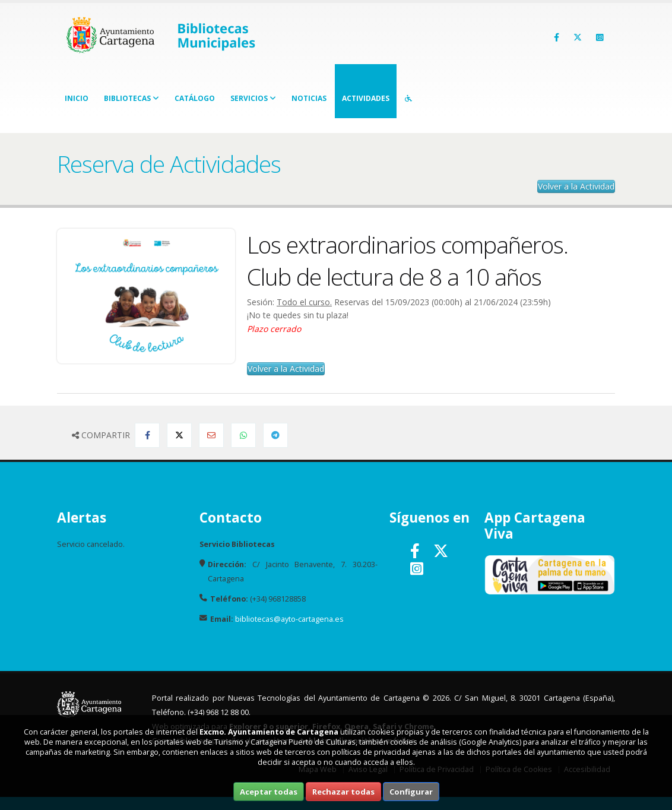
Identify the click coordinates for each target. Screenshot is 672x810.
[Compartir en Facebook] (147, 435)
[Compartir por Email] (211, 435)
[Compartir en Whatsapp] (243, 435)
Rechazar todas (343, 792)
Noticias (309, 98)
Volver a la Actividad (576, 186)
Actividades (366, 98)
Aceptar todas (269, 792)
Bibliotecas (131, 98)
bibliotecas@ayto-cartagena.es (289, 619)
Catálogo (195, 98)
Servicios (253, 98)
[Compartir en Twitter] (179, 435)
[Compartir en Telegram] (275, 435)
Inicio (77, 98)
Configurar (411, 792)
